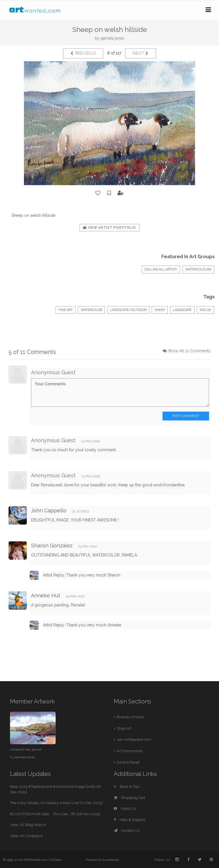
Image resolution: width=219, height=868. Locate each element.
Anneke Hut (46, 595)
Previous (83, 53)
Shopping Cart (129, 798)
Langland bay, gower (26, 749)
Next (140, 53)
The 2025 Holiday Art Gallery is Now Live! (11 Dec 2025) (56, 803)
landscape (182, 310)
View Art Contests (26, 836)
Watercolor (91, 310)
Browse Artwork (130, 717)
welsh (205, 310)
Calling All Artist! (161, 269)
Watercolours (198, 269)
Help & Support (130, 820)
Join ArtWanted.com (134, 739)
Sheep (160, 310)
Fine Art (66, 310)
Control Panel (128, 762)
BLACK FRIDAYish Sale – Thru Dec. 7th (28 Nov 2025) (55, 814)
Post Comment (186, 416)
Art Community (130, 751)
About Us (125, 809)
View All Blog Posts (28, 825)
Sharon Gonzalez (52, 546)
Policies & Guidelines (103, 860)
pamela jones (112, 38)
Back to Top (126, 787)
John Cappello (49, 510)
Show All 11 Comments (189, 351)
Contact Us (127, 830)
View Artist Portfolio (109, 228)
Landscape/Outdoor (128, 310)
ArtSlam (56, 860)
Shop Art (124, 728)
